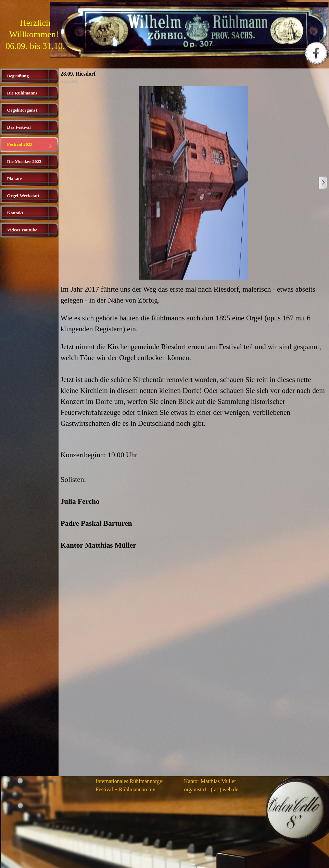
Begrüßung (18, 76)
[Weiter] (322, 183)
